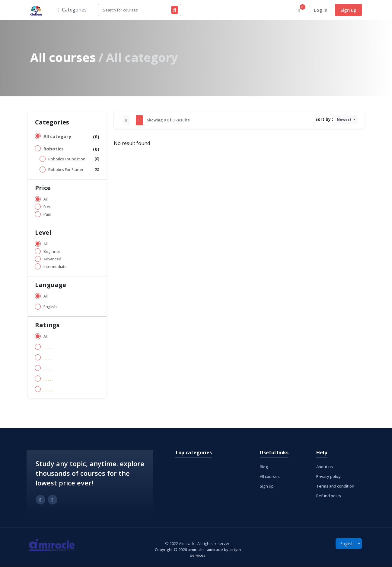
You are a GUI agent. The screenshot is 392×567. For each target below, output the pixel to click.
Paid (47, 215)
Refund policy (329, 496)
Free (48, 207)
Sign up (348, 10)
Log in (321, 10)
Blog (264, 467)
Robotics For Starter (66, 170)
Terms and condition (335, 486)
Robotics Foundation (67, 159)
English (50, 307)
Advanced (52, 259)
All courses (63, 58)
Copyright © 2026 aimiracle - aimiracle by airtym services (198, 553)
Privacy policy (328, 477)
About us (325, 467)
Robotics (54, 149)
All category (57, 137)
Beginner (52, 252)
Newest (345, 120)
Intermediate (55, 267)
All (46, 200)
